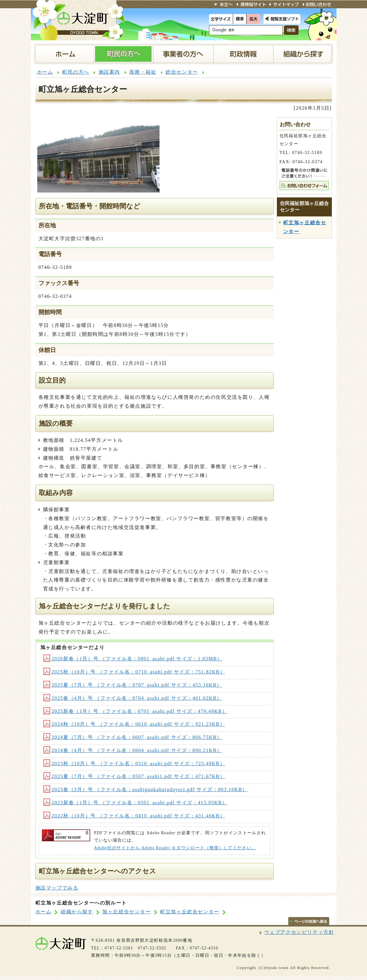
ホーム (45, 72)
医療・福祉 (143, 72)
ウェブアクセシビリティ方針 (299, 932)
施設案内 (109, 72)
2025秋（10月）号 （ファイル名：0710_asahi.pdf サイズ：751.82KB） (134, 672)
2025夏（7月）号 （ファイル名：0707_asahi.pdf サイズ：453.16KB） (133, 685)
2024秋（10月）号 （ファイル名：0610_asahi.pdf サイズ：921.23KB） (134, 724)
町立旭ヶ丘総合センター (190, 912)
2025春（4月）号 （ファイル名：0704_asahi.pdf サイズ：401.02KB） (133, 698)
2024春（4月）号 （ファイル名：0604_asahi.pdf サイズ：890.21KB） (133, 750)
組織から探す (77, 912)
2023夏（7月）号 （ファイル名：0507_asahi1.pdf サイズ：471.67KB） (134, 776)
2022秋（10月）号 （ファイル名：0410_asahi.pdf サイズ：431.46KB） (134, 816)
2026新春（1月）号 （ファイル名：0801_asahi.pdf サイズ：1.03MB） (133, 659)
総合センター (182, 72)
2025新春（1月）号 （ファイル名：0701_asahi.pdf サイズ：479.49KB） (136, 711)
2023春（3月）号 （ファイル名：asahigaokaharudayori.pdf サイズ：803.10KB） (146, 789)
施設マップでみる (57, 888)
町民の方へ (76, 72)
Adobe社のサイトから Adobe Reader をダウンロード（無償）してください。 (175, 848)
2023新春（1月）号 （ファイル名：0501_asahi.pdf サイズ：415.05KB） (136, 803)
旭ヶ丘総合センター (127, 912)
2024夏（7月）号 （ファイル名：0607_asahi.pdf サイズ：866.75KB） (133, 737)
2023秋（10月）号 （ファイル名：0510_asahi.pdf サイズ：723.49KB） (134, 763)
